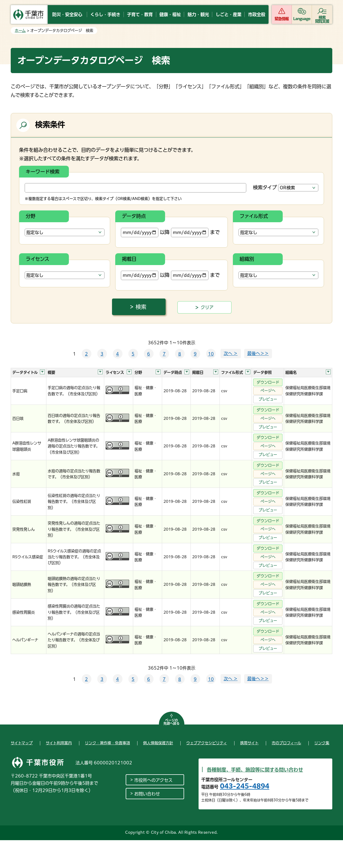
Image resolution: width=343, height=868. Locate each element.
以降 (145, 233)
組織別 (247, 259)
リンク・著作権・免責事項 (107, 743)
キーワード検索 (43, 172)
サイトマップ (22, 743)
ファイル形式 (254, 216)
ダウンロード (268, 382)
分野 (31, 216)
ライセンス (38, 259)
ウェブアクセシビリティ (207, 743)
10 (211, 354)
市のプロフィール (286, 743)
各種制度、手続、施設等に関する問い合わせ (255, 770)
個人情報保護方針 (158, 743)
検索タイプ (265, 187)
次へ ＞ (231, 353)
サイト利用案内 (59, 743)
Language (302, 19)
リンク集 (322, 743)
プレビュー (268, 399)
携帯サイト (249, 743)
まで (195, 233)
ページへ (268, 391)
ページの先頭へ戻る (171, 722)
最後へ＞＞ (258, 353)
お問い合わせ (147, 794)
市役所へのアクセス (153, 780)
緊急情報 (282, 19)
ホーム (20, 31)
